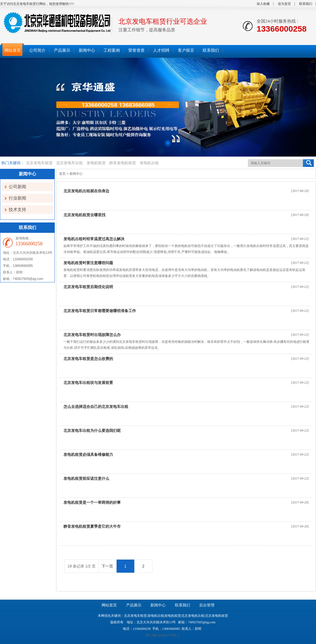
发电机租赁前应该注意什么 (86, 478)
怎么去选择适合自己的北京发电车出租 (96, 407)
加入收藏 (263, 4)
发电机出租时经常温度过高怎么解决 (94, 239)
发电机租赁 (96, 163)
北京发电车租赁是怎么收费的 (88, 359)
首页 (62, 174)
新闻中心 (76, 174)
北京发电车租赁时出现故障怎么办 (92, 335)
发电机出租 (149, 163)
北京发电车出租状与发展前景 (88, 383)
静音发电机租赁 (123, 163)
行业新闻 (17, 198)
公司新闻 (17, 187)
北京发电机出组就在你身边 (86, 191)
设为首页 (284, 4)
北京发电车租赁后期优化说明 (88, 287)
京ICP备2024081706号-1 (162, 635)
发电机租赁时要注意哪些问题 (88, 263)
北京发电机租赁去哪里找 (84, 215)
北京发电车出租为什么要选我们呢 (92, 431)
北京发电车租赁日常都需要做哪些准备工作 (100, 311)
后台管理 (207, 605)
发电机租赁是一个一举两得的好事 (92, 502)
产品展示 (134, 605)
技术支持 (17, 210)
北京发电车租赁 (39, 163)
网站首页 (109, 605)
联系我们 (306, 4)
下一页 (107, 566)
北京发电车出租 (69, 163)
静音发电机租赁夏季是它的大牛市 (92, 526)
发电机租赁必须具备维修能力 (88, 454)
